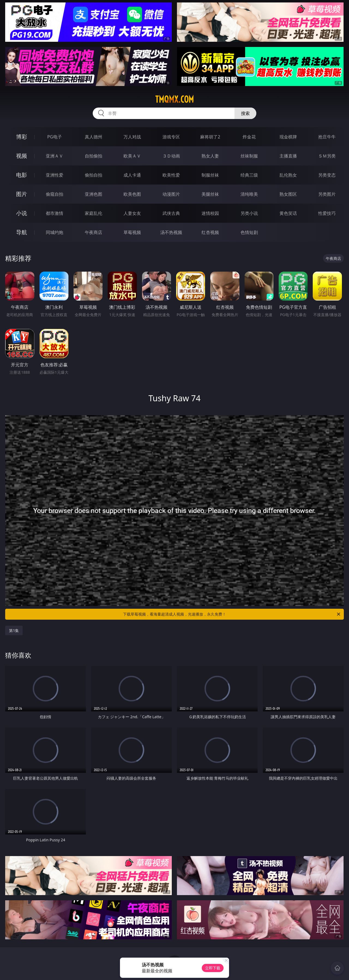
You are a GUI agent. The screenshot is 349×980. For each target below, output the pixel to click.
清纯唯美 (249, 194)
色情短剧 (249, 232)
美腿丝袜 (210, 194)
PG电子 (54, 137)
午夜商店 (94, 232)
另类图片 (327, 194)
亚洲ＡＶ (55, 156)
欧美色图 (132, 194)
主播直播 (288, 156)
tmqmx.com (174, 99)
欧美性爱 (171, 175)
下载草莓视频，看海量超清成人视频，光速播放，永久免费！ (232, 614)
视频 (22, 156)
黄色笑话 (288, 213)
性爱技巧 (327, 213)
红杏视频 (210, 232)
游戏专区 (171, 137)
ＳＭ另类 (327, 156)
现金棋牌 (288, 137)
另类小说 (249, 213)
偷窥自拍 (55, 194)
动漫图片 (171, 194)
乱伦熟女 (288, 175)
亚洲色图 (94, 194)
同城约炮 (55, 232)
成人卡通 (132, 175)
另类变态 (327, 175)
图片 (22, 194)
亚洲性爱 (55, 175)
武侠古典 (171, 213)
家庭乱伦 (94, 213)
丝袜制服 (249, 156)
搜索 (245, 113)
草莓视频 (132, 232)
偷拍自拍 (94, 175)
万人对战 (132, 137)
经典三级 (249, 175)
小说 (22, 213)
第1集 (14, 630)
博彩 (22, 137)
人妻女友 (132, 213)
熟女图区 (288, 194)
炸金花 (249, 137)
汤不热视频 (171, 232)
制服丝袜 (210, 175)
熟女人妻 (210, 156)
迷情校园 (210, 213)
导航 (22, 232)
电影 (22, 175)
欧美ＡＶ (132, 156)
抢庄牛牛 (327, 137)
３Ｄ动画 (171, 156)
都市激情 (55, 213)
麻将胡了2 (210, 137)
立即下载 (213, 968)
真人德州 (94, 137)
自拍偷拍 (94, 156)
